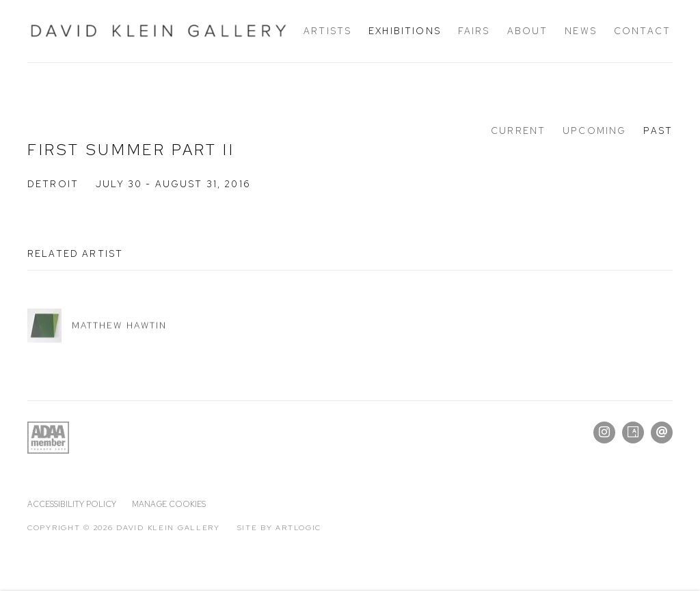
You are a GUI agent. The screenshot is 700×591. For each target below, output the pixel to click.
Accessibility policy (72, 504)
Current (518, 130)
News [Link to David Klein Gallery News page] (581, 31)
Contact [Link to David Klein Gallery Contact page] (642, 31)
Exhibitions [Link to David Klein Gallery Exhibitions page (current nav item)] (405, 31)
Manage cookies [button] (169, 504)
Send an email (662, 432)
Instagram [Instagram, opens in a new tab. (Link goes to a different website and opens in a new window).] (604, 432)
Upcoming (594, 130)
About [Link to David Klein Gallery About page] (528, 31)
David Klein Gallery (159, 31)
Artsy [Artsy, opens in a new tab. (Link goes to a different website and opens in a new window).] (633, 432)
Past (658, 130)
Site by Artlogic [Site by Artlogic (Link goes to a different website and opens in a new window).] (280, 527)
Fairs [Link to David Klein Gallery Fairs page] (474, 31)
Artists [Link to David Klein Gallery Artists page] (327, 31)
